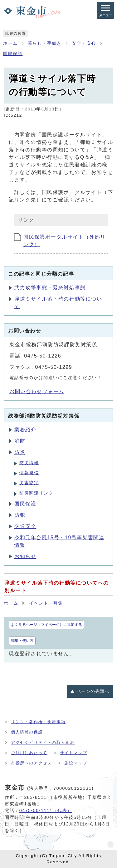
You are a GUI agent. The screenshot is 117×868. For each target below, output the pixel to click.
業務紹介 (25, 430)
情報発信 (29, 473)
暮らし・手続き (45, 43)
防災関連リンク (36, 493)
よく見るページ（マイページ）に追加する (46, 625)
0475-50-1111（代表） (46, 810)
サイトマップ (74, 753)
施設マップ (76, 763)
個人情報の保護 (27, 732)
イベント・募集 (46, 603)
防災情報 (29, 463)
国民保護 (13, 54)
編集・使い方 (22, 641)
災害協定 (29, 483)
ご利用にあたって (29, 753)
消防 (20, 441)
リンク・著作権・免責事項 (38, 722)
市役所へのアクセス (31, 763)
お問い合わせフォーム (37, 391)
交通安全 (25, 526)
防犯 (20, 515)
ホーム (10, 43)
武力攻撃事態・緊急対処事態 (50, 288)
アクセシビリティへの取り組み (43, 742)
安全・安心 (84, 43)
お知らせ (25, 556)
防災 (20, 452)
